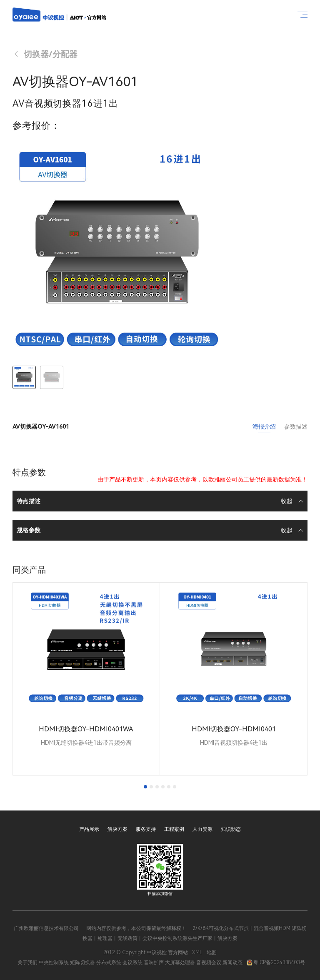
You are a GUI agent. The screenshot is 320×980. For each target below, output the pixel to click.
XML (197, 953)
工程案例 (174, 829)
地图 (212, 953)
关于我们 (27, 963)
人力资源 (202, 829)
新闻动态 (232, 963)
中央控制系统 (54, 963)
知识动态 (231, 829)
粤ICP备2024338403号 (276, 963)
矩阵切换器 (82, 963)
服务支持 (146, 829)
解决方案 (117, 829)
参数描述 (296, 426)
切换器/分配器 (45, 54)
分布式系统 (109, 963)
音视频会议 (209, 963)
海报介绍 (264, 426)
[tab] (145, 787)
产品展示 (89, 829)
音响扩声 (154, 963)
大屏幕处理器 (180, 963)
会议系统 (132, 963)
